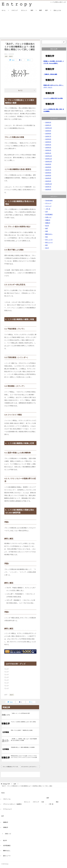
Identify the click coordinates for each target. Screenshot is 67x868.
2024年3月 (48, 181)
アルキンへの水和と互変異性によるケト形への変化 (23, 722)
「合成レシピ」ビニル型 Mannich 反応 (20, 713)
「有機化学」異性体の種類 (50, 74)
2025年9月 (48, 131)
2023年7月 (48, 187)
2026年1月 (48, 125)
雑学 (32, 10)
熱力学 (47, 226)
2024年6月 (48, 173)
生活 (43, 802)
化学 (46, 10)
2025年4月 (48, 145)
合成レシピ (48, 217)
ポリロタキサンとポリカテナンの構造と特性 (31, 767)
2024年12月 (49, 156)
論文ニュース (49, 242)
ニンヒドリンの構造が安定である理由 (53, 98)
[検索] (64, 42)
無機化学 (48, 223)
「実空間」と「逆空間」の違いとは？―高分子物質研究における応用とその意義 (24, 740)
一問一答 (48, 209)
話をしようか (57, 10)
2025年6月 (48, 139)
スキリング (15, 10)
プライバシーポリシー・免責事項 (12, 804)
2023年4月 (48, 189)
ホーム (4, 10)
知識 (46, 231)
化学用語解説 (49, 214)
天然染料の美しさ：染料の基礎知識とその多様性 (23, 747)
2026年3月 (48, 122)
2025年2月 (48, 150)
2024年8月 (48, 167)
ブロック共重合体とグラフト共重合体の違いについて (12, 767)
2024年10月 (49, 161)
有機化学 (48, 220)
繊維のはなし (49, 234)
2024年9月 (48, 164)
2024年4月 (48, 178)
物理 (40, 10)
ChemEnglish (49, 200)
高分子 (11, 56)
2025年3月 (48, 148)
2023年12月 (49, 184)
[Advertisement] (33, 25)
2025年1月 (48, 153)
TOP (6, 784)
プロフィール (7, 799)
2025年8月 (48, 134)
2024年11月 (49, 159)
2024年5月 (48, 175)
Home (3, 793)
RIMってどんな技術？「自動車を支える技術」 (22, 730)
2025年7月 (48, 136)
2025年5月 (48, 142)
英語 (46, 237)
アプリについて (7, 809)
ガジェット (24, 10)
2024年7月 (48, 170)
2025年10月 (49, 128)
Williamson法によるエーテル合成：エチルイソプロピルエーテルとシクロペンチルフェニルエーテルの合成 (24, 757)
